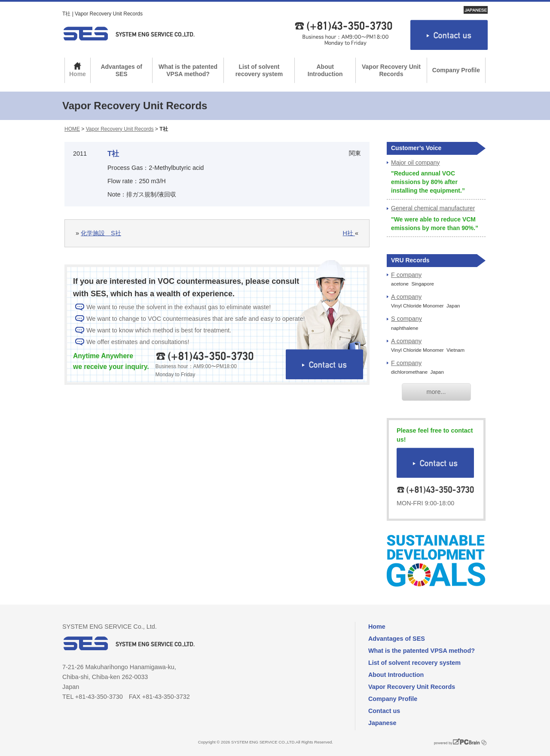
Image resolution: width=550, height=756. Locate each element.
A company (406, 297)
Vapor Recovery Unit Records (391, 70)
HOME (72, 129)
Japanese (382, 723)
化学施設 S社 (101, 233)
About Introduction (325, 70)
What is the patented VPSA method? (188, 70)
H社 (349, 233)
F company (406, 275)
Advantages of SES (121, 70)
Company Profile (456, 70)
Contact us (384, 711)
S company (406, 319)
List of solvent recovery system (259, 70)
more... (436, 392)
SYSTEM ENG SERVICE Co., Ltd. (129, 34)
